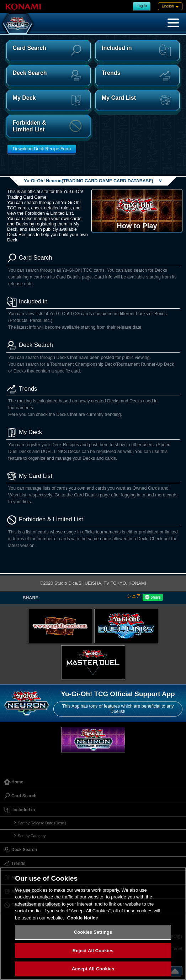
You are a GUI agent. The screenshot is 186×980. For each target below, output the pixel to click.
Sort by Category (32, 836)
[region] (93, 924)
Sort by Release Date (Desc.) (42, 823)
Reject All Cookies (93, 951)
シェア (134, 596)
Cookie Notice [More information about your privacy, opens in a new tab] (83, 918)
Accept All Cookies (93, 969)
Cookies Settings (93, 932)
